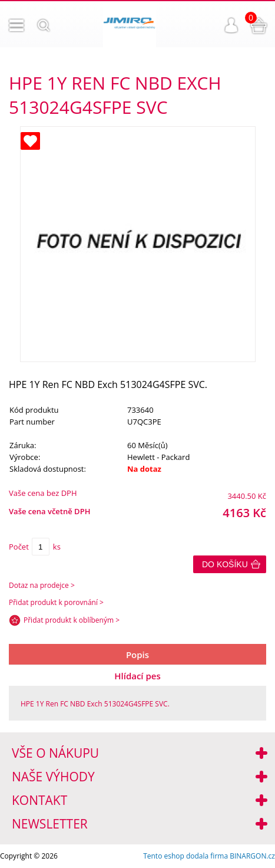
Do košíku (225, 564)
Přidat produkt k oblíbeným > (72, 620)
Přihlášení (231, 25)
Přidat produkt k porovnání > (56, 602)
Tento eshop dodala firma (185, 856)
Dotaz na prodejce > (42, 585)
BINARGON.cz (252, 856)
